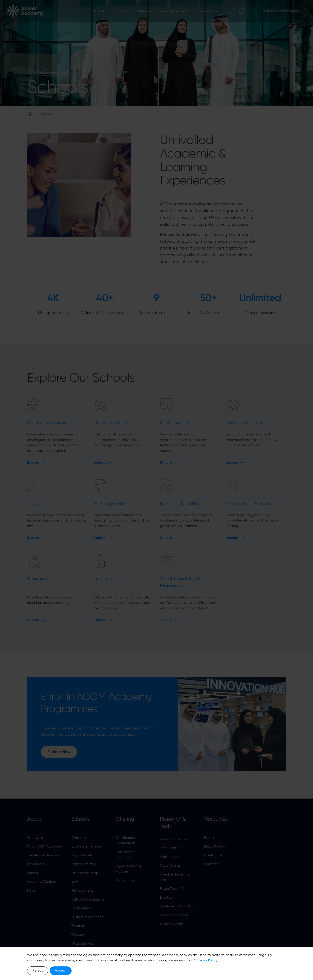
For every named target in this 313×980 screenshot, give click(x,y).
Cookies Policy (206, 960)
